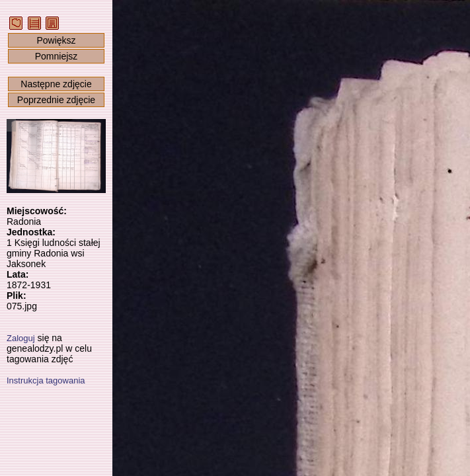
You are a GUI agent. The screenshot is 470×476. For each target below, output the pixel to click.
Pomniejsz (57, 56)
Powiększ (56, 40)
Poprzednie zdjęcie (56, 100)
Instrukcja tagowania (46, 380)
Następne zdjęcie (56, 84)
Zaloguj (21, 338)
